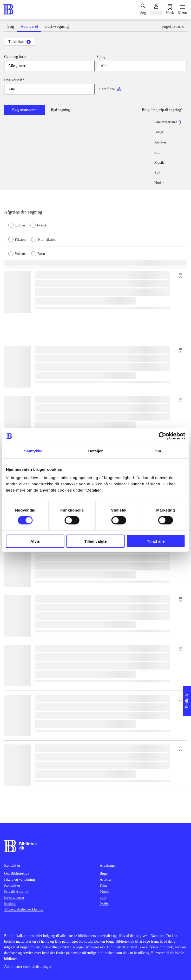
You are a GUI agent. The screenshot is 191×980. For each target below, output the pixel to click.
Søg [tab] (11, 26)
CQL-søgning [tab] (57, 26)
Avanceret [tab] (29, 26)
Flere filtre (107, 89)
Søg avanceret (24, 110)
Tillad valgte (95, 541)
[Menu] (183, 9)
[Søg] (143, 9)
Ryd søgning (60, 110)
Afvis (35, 541)
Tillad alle (156, 541)
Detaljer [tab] (96, 451)
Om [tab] (158, 451)
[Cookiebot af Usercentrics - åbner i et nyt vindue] (162, 436)
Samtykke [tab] (33, 451)
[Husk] (170, 9)
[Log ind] (156, 9)
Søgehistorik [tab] (173, 26)
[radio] (19, 225)
